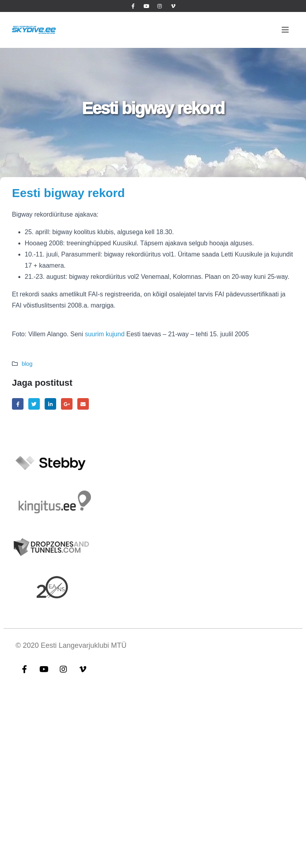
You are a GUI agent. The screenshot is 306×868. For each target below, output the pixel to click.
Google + (67, 404)
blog (27, 364)
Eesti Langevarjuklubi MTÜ (83, 645)
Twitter (34, 404)
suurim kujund (105, 334)
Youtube (44, 669)
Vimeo (83, 669)
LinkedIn (50, 404)
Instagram (63, 669)
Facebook (18, 404)
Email (83, 404)
